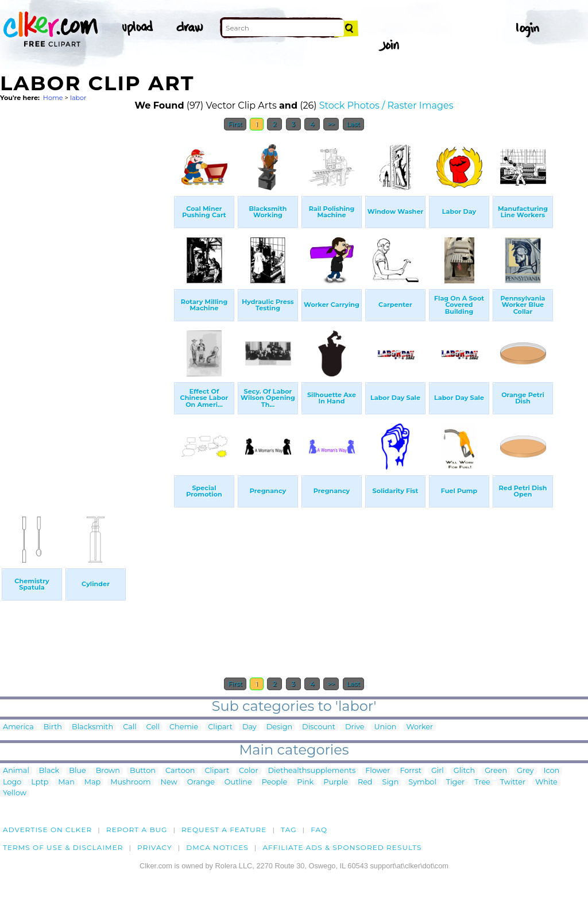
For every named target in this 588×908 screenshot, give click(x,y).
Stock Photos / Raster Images (386, 105)
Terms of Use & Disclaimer (63, 847)
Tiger (455, 782)
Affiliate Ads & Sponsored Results (342, 847)
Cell (153, 727)
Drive (355, 727)
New (169, 782)
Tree (482, 782)
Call (129, 727)
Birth (53, 727)
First (235, 124)
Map (92, 782)
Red (365, 782)
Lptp (40, 782)
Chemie (184, 727)
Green (496, 771)
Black (49, 771)
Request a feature (224, 830)
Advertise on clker (47, 830)
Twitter (513, 782)
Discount (319, 727)
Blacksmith (92, 727)
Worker (419, 727)
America (18, 727)
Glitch (464, 771)
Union (385, 727)
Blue (77, 771)
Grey (525, 771)
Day (249, 727)
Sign (391, 782)
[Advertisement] (86, 309)
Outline (238, 782)
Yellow (15, 793)
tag (289, 830)
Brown (108, 771)
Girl (438, 771)
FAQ (319, 830)
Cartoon (180, 771)
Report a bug (137, 830)
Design (279, 727)
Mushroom (130, 782)
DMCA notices (217, 847)
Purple (336, 782)
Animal (16, 771)
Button (143, 771)
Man (66, 782)
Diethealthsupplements (312, 771)
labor (78, 98)
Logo (12, 782)
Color (248, 771)
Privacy (155, 847)
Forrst (410, 771)
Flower (378, 771)
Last (353, 124)
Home (53, 98)
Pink (305, 782)
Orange (201, 782)
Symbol (422, 782)
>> (331, 124)
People (275, 782)
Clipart (220, 727)
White (546, 782)
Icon (552, 771)
